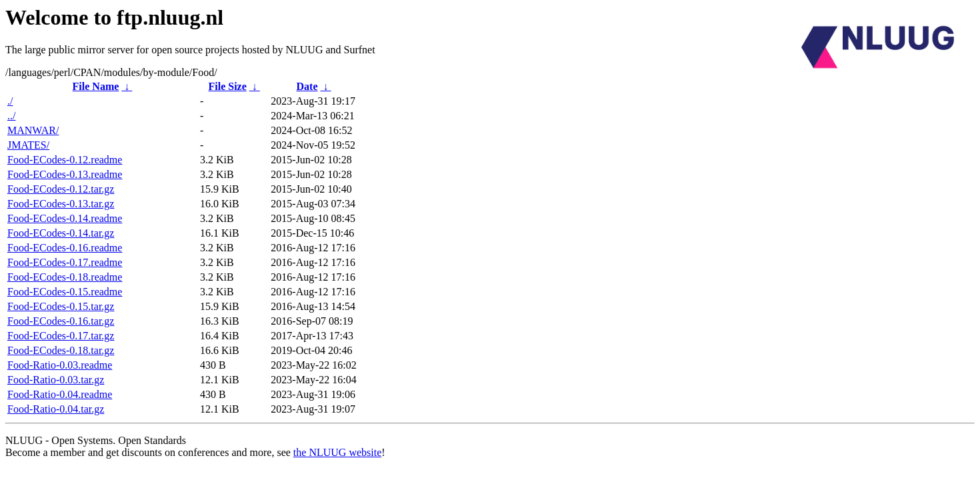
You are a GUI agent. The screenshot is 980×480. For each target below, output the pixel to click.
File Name (96, 86)
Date (307, 86)
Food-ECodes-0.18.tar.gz (61, 350)
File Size (227, 86)
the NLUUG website (337, 452)
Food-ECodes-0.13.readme (65, 174)
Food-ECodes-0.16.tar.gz (61, 321)
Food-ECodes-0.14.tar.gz (61, 233)
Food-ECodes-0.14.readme (65, 218)
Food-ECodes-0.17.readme (65, 262)
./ (10, 101)
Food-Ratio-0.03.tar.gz (56, 380)
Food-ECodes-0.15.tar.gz (61, 306)
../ (11, 116)
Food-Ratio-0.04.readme (60, 394)
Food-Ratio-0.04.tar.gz (56, 409)
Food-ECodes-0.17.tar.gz (61, 336)
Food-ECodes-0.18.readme (65, 277)
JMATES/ (28, 145)
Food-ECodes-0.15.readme (65, 292)
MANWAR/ (33, 130)
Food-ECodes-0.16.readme (65, 248)
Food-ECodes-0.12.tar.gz (61, 189)
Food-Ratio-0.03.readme (60, 365)
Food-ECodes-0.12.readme (65, 160)
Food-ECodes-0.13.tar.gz (61, 204)
